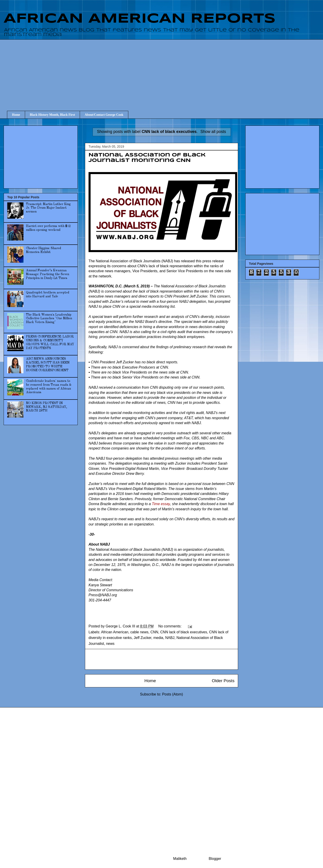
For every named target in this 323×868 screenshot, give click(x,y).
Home (16, 115)
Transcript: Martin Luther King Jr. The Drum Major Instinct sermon (48, 208)
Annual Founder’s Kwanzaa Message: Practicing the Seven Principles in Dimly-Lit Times (48, 274)
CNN (154, 632)
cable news (139, 632)
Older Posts (223, 681)
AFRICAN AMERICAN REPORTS (140, 19)
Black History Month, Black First (52, 115)
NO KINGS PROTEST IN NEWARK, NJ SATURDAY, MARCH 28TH (47, 407)
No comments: (171, 626)
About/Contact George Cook (104, 115)
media (158, 638)
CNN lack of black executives (184, 632)
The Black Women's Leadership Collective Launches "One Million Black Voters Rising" (49, 319)
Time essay (161, 504)
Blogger (215, 859)
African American (115, 632)
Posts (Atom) (173, 694)
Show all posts (213, 132)
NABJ (170, 638)
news (110, 644)
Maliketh (180, 859)
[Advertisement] (165, 71)
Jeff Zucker (143, 638)
